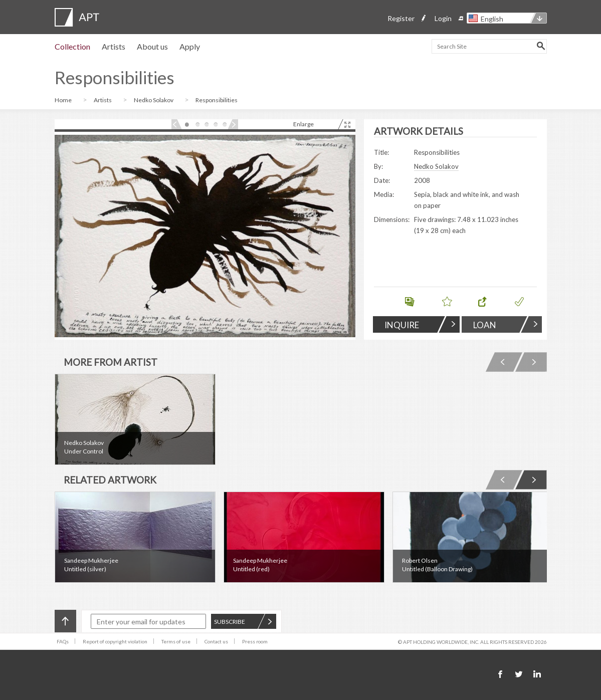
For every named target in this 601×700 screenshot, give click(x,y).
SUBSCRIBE (243, 622)
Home (64, 100)
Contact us (216, 641)
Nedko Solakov (154, 100)
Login (443, 18)
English (492, 19)
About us (152, 46)
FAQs (63, 641)
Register (401, 18)
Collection (72, 46)
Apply (190, 46)
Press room (255, 641)
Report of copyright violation (115, 641)
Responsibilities (217, 100)
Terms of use (176, 641)
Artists (114, 46)
